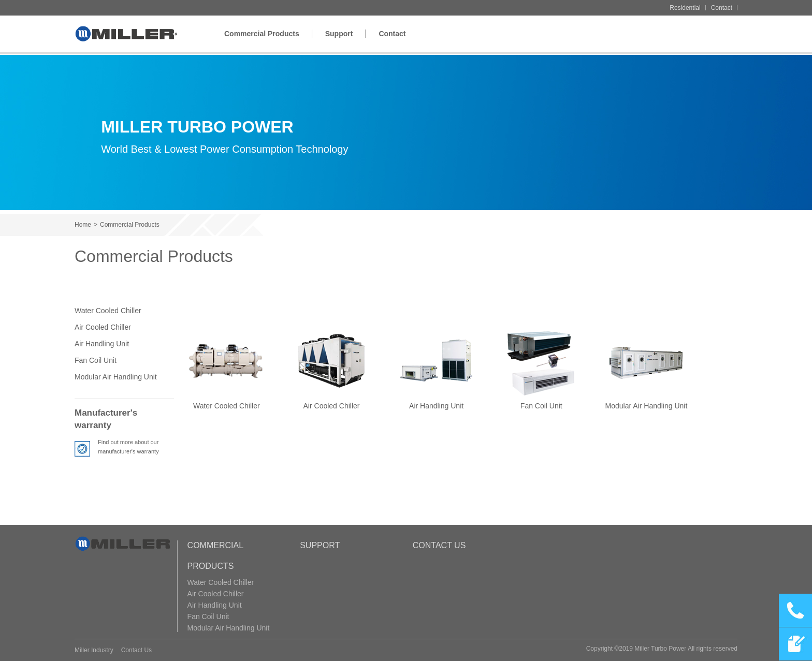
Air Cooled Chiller (103, 327)
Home (83, 225)
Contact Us (439, 545)
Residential (685, 8)
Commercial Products (262, 34)
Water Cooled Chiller (108, 311)
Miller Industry (94, 650)
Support (339, 34)
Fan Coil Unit (96, 360)
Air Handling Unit (102, 344)
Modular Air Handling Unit (116, 377)
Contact (722, 8)
